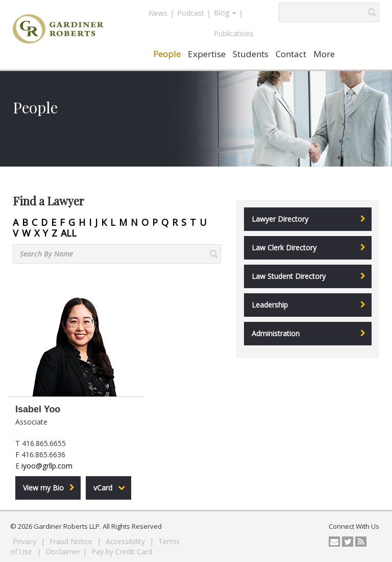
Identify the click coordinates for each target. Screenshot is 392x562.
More (324, 54)
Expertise (207, 54)
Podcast (191, 13)
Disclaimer (63, 552)
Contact (291, 54)
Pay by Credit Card (122, 552)
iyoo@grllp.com (47, 466)
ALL (69, 233)
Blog (225, 13)
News (158, 13)
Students (251, 54)
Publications (234, 33)
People (167, 54)
